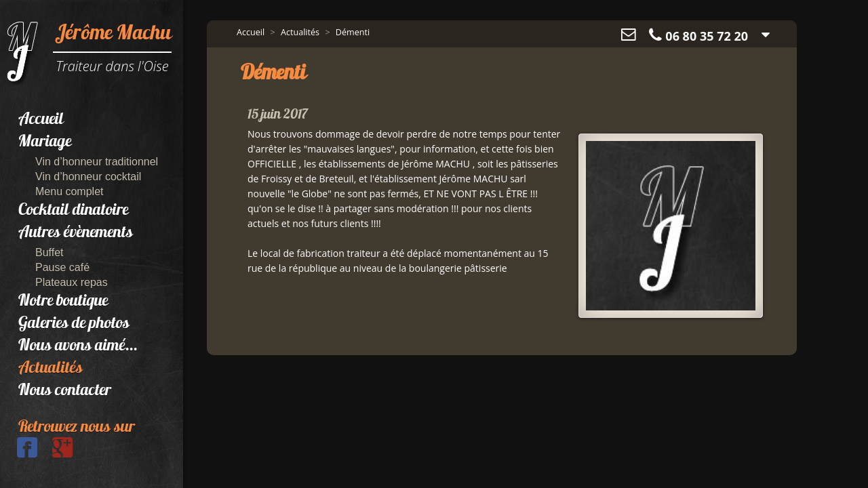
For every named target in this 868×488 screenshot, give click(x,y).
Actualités (51, 369)
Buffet (50, 252)
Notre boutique (63, 302)
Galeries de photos (74, 324)
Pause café (62, 267)
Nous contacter (65, 391)
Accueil (41, 120)
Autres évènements (76, 233)
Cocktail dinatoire (73, 211)
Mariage (45, 142)
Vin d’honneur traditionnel (97, 162)
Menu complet (70, 191)
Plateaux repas (72, 282)
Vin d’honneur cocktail (88, 177)
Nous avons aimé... (78, 346)
